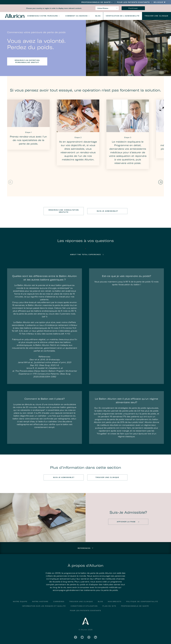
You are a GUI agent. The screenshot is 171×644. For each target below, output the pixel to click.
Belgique (159, 2)
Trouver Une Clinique (157, 16)
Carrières (59, 602)
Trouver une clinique (81, 602)
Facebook (76, 637)
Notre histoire (40, 602)
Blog (98, 16)
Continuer (133, 8)
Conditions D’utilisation (84, 606)
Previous (10, 182)
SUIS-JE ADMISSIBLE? (107, 211)
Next (161, 182)
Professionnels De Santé (96, 2)
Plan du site (109, 606)
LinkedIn (95, 637)
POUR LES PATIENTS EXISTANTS (133, 2)
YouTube (82, 637)
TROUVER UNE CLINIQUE (107, 477)
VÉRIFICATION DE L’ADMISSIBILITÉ (123, 16)
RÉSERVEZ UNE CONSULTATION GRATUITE (64, 211)
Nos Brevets (115, 602)
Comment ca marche (77, 16)
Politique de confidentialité (142, 602)
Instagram (89, 637)
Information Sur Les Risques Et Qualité (44, 606)
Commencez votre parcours (43, 16)
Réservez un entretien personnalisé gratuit (27, 61)
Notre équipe (20, 602)
